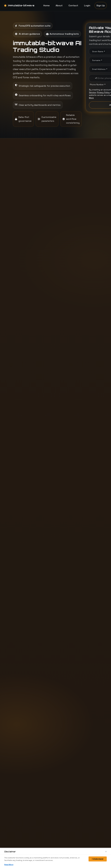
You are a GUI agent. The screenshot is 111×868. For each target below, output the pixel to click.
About (59, 5)
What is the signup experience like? (77, 535)
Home (46, 5)
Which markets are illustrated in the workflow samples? (30, 535)
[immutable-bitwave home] (19, 5)
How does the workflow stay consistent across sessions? (28, 521)
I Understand (98, 859)
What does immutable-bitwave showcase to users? (29, 506)
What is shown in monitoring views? (76, 521)
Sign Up (101, 5)
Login (87, 5)
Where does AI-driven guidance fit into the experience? (79, 506)
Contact (73, 5)
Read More (9, 865)
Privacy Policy (103, 92)
